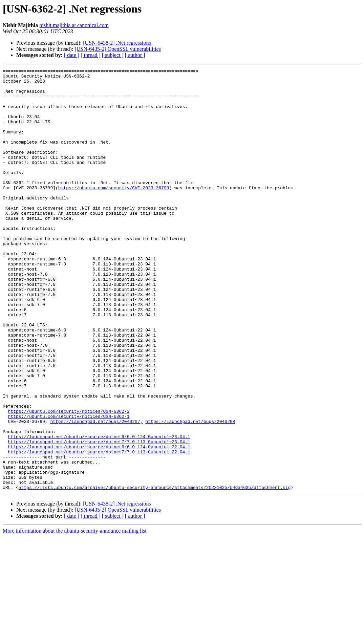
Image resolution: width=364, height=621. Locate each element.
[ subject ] (113, 55)
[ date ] (72, 55)
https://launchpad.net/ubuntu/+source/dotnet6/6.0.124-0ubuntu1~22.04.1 (99, 523)
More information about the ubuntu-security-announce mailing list (75, 615)
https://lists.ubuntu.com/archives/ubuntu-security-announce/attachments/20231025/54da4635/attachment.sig (155, 572)
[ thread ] (91, 55)
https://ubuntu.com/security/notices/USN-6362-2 (69, 480)
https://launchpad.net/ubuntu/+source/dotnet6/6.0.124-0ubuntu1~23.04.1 (99, 511)
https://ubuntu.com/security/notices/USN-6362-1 (69, 486)
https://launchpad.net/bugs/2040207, (96, 492)
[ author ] (135, 55)
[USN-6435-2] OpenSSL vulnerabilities (117, 49)
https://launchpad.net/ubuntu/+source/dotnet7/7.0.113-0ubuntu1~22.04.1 (99, 529)
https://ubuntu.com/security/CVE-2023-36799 (114, 212)
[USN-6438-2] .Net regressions (117, 43)
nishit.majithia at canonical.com (74, 25)
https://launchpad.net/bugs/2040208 (190, 492)
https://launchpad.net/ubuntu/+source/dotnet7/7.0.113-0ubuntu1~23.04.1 (99, 517)
